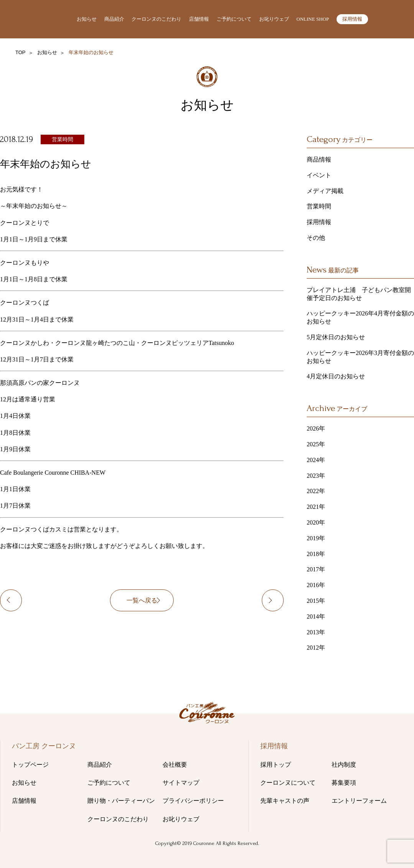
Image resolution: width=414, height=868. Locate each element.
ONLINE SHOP (313, 19)
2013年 (316, 632)
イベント (319, 175)
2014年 (316, 616)
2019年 (316, 538)
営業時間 (62, 139)
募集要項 (344, 783)
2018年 (316, 554)
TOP (21, 52)
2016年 (316, 585)
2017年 (316, 569)
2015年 (316, 601)
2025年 (316, 444)
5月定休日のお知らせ (336, 337)
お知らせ (87, 19)
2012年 (316, 648)
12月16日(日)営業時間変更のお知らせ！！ (27, 603)
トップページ (30, 765)
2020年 (316, 522)
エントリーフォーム (359, 801)
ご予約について (234, 19)
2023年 (316, 476)
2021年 (316, 507)
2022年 (316, 491)
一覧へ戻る (142, 603)
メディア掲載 (325, 191)
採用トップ (276, 765)
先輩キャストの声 (285, 801)
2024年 (316, 460)
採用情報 (352, 19)
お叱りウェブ (274, 19)
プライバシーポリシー (193, 801)
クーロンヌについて (288, 783)
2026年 (316, 428)
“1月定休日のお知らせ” (283, 603)
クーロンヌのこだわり (156, 19)
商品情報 (319, 159)
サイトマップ (181, 783)
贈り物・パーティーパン (121, 801)
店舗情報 (199, 19)
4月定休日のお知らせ (336, 376)
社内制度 (344, 765)
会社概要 (175, 765)
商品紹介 (114, 19)
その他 (316, 238)
